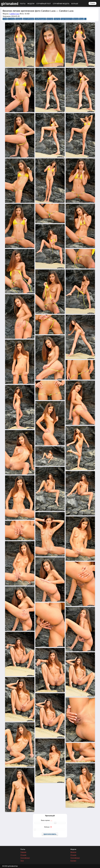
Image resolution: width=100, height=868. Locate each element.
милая (76, 19)
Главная (23, 852)
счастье (57, 19)
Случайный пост (44, 4)
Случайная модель (61, 4)
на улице (11, 19)
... (85, 19)
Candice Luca (14, 14)
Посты (23, 4)
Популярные (25, 858)
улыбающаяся (40, 19)
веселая (50, 19)
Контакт (73, 861)
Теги (22, 861)
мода (81, 19)
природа (19, 19)
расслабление (29, 19)
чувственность (67, 19)
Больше (75, 4)
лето (5, 19)
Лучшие (23, 855)
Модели (31, 4)
